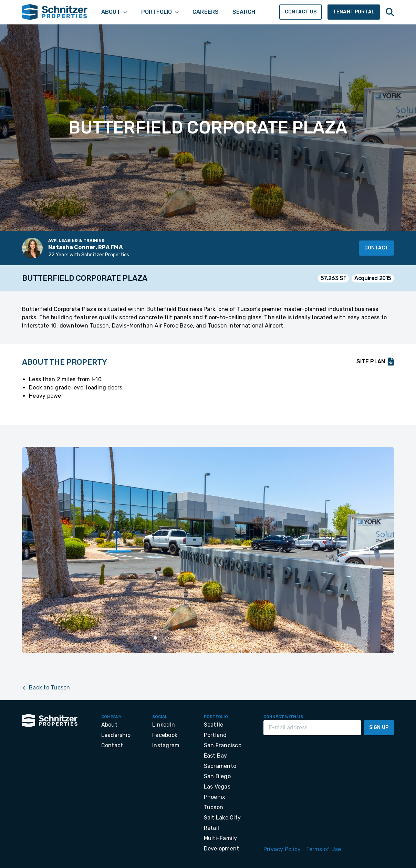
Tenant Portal (354, 12)
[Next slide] (368, 550)
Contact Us (301, 12)
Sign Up (379, 727)
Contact (376, 248)
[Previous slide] (48, 550)
